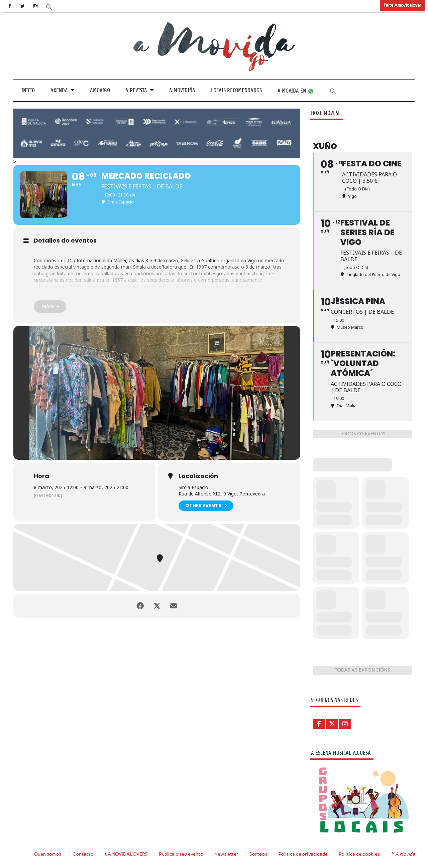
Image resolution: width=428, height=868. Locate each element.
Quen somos (48, 854)
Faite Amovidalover (402, 5)
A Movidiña (182, 90)
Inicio (28, 90)
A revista (136, 90)
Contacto (83, 854)
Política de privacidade (303, 854)
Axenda (59, 90)
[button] (49, 7)
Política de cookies (359, 854)
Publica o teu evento (181, 854)
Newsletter (226, 854)
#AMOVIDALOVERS (126, 854)
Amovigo (100, 90)
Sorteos (258, 854)
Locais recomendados (236, 90)
